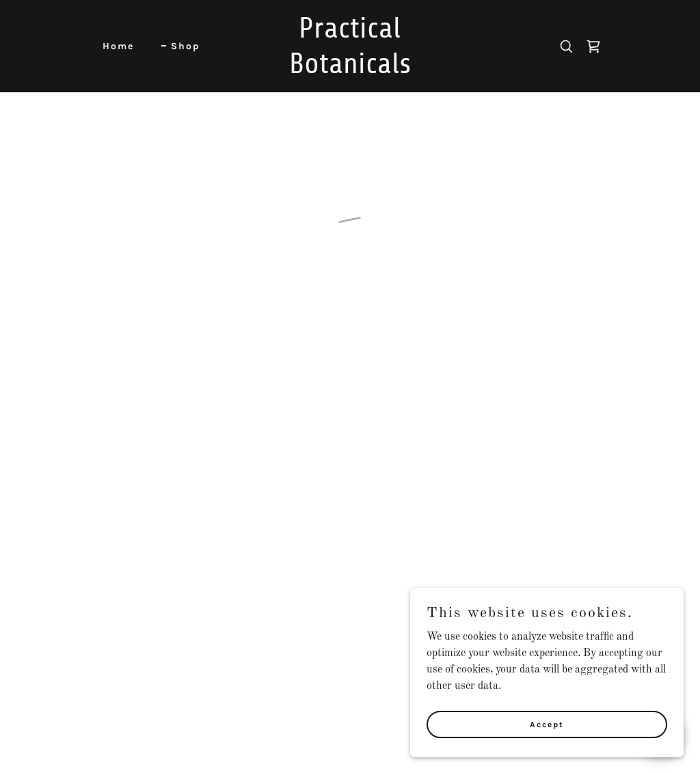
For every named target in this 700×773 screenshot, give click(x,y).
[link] (350, 70)
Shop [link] (186, 46)
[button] (593, 46)
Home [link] (118, 46)
